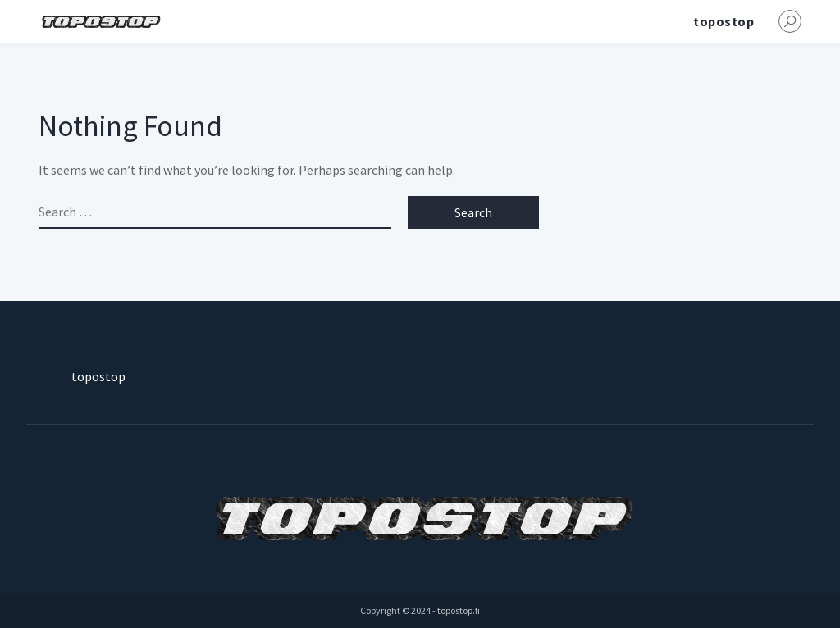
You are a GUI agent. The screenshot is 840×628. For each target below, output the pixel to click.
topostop (724, 21)
